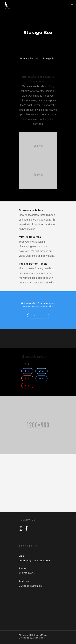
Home (24, 59)
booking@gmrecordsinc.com (34, 561)
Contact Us (38, 316)
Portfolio (35, 59)
